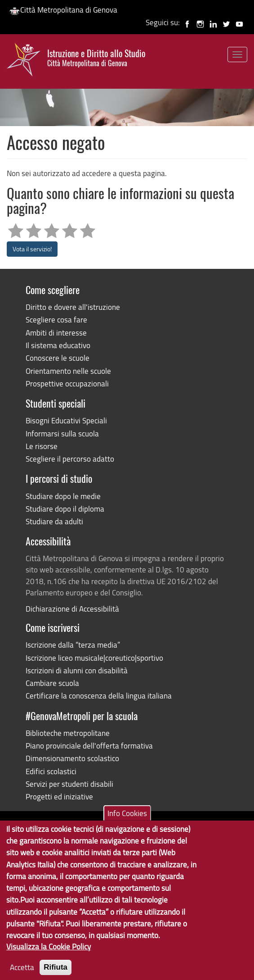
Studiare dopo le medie (63, 496)
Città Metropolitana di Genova (63, 10)
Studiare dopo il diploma (65, 509)
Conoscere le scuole (58, 358)
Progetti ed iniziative (59, 796)
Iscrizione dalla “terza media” (73, 645)
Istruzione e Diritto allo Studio (96, 58)
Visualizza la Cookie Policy (49, 960)
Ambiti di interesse (56, 333)
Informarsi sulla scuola (62, 433)
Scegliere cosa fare (56, 320)
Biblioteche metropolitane (68, 733)
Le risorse (42, 446)
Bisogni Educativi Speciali (66, 420)
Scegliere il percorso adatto (70, 459)
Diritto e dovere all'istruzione (73, 307)
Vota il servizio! (32, 249)
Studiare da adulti (54, 521)
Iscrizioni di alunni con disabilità (77, 670)
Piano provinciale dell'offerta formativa (89, 746)
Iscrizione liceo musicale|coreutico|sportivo (94, 658)
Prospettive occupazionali (67, 383)
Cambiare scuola (52, 683)
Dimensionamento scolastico (72, 758)
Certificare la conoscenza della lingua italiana (99, 696)
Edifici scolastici (51, 771)
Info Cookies (127, 826)
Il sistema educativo (58, 345)
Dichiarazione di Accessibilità (72, 609)
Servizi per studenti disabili (69, 784)
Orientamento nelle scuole (68, 371)
